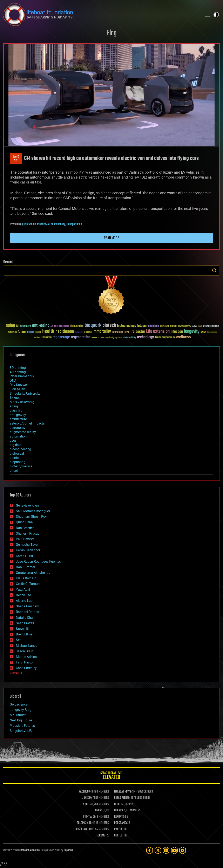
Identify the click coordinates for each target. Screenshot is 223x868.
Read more (111, 238)
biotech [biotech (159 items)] (109, 325)
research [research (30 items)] (95, 338)
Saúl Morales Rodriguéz (33, 511)
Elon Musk (17, 389)
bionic (14, 458)
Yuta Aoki (23, 590)
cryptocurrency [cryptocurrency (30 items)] (185, 326)
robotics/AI (43, 224)
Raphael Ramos (27, 612)
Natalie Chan (25, 618)
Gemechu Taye (27, 545)
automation (18, 436)
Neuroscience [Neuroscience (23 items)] (212, 332)
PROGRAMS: (120, 823)
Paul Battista (25, 539)
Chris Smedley (26, 668)
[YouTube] (174, 850)
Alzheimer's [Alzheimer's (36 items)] (25, 326)
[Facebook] (150, 850)
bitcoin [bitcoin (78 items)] (142, 326)
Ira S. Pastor (25, 662)
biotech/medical (22, 466)
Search (214, 271)
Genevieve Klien (27, 505)
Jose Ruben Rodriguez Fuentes (38, 562)
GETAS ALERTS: (122, 798)
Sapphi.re (69, 850)
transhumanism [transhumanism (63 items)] (165, 337)
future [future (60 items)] (22, 332)
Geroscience (19, 704)
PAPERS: (119, 829)
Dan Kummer (25, 567)
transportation (74, 224)
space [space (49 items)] (118, 337)
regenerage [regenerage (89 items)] (61, 337)
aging (14, 406)
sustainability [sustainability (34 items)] (129, 338)
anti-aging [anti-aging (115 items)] (41, 326)
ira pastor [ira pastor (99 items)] (138, 332)
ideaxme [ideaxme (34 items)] (88, 332)
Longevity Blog (21, 710)
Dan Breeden (25, 528)
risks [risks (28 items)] (102, 338)
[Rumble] (183, 850)
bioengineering (20, 449)
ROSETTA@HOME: (85, 829)
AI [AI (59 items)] (17, 326)
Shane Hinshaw (27, 606)
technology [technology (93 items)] (145, 337)
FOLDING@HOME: (86, 823)
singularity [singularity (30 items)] (109, 338)
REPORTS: (119, 817)
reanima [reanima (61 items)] (46, 337)
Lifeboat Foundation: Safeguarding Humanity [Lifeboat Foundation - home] (101, 15)
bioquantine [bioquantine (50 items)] (77, 326)
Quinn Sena (28, 224)
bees (13, 440)
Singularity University (25, 393)
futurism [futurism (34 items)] (31, 332)
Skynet (15, 398)
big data (16, 445)
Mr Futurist (18, 715)
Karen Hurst (24, 556)
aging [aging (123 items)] (10, 326)
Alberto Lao (24, 601)
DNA (13, 380)
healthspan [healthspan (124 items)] (65, 332)
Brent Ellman (25, 634)
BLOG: (117, 804)
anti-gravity (18, 415)
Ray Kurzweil (19, 385)
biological (17, 453)
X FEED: (87, 804)
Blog (111, 33)
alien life (16, 411)
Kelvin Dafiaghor (28, 550)
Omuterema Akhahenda (33, 573)
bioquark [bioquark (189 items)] (93, 325)
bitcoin (15, 471)
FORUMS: (101, 836)
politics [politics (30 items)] (37, 338)
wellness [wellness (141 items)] (183, 337)
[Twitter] (158, 850)
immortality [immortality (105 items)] (102, 332)
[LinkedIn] (166, 850)
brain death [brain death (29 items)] (164, 326)
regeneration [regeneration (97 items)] (81, 337)
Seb (19, 640)
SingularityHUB (21, 731)
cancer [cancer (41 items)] (174, 326)
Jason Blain (25, 651)
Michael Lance (26, 646)
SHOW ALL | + (16, 673)
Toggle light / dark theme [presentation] (216, 15)
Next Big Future (21, 720)
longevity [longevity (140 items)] (192, 332)
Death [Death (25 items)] (200, 326)
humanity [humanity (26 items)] (79, 332)
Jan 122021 (16, 159)
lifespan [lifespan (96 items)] (177, 332)
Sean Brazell (25, 623)
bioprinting (18, 462)
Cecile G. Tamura (28, 584)
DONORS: (98, 810)
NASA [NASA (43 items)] (203, 332)
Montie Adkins (26, 657)
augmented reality (23, 432)
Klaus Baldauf (26, 578)
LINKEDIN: (87, 798)
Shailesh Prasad (28, 533)
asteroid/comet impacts (27, 423)
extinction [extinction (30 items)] (12, 332)
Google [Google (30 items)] (38, 332)
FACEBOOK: (85, 792)
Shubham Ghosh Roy (31, 517)
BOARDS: (119, 810)
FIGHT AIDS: (90, 817)
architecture (18, 419)
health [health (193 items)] (48, 331)
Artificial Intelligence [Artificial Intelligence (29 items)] (60, 326)
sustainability (58, 224)
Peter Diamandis (22, 376)
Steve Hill (23, 629)
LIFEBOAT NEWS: (123, 792)
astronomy (18, 428)
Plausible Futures (22, 726)
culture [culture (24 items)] (195, 326)
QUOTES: (119, 836)
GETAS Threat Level (111, 776)
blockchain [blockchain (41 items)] (153, 326)
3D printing (18, 368)
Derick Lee (23, 595)
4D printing (18, 372)
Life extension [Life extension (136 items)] (158, 332)
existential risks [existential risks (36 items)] (211, 326)
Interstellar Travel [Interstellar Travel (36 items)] (121, 332)
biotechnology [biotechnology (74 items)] (127, 326)
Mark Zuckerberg (22, 402)
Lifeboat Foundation (29, 850)
